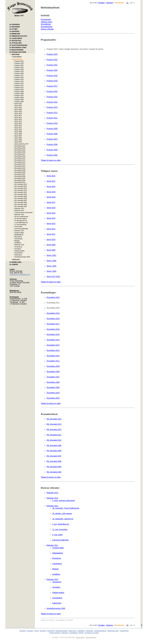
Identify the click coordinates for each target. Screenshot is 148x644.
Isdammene (18, 255)
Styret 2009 (18, 132)
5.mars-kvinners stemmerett (23, 213)
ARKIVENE (16, 54)
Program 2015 (19, 79)
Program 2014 (19, 81)
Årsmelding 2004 (20, 180)
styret (37, 631)
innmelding (73, 633)
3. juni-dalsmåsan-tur (21, 223)
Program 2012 (19, 85)
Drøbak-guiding (19, 251)
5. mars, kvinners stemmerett (64, 501)
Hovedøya (18, 249)
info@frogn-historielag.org (20, 275)
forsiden (23, 631)
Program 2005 (19, 100)
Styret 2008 (18, 134)
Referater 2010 (19, 245)
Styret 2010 (18, 130)
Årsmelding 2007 (20, 174)
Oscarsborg (18, 247)
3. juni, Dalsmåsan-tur (61, 524)
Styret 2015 (18, 120)
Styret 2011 (18, 128)
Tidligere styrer (46, 22)
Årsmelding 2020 (20, 148)
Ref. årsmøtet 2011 (21, 192)
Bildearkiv (16, 260)
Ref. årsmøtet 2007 (21, 200)
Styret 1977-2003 (53, 277)
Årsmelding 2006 (20, 176)
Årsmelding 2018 (20, 152)
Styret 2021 (18, 108)
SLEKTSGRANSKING (19, 45)
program (30, 631)
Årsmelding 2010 (20, 168)
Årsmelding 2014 (20, 160)
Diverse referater (47, 29)
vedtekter (81, 631)
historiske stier (113, 631)
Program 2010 (19, 90)
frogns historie (55, 633)
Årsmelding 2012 (20, 164)
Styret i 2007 (51, 255)
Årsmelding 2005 (20, 178)
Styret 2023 (18, 104)
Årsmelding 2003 (20, 182)
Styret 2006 (18, 138)
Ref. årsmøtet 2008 (21, 198)
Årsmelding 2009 (20, 170)
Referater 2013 (19, 211)
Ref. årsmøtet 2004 (21, 206)
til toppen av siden (92, 633)
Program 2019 (19, 71)
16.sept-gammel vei (21, 221)
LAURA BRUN (17, 38)
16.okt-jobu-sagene (21, 219)
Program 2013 (19, 83)
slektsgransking (100, 631)
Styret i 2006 (51, 261)
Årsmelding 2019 (20, 150)
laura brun (72, 631)
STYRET (15, 29)
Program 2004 (19, 102)
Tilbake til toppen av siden (51, 160)
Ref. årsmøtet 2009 (21, 196)
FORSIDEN (16, 24)
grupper (43, 631)
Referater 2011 (19, 231)
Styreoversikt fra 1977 (21, 144)
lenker (81, 633)
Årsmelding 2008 (20, 172)
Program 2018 (19, 73)
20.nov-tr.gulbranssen (21, 217)
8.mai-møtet (18, 227)
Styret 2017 (18, 116)
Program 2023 (19, 63)
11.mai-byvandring (20, 225)
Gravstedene (19, 253)
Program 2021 (19, 67)
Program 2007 (19, 96)
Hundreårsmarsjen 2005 (22, 257)
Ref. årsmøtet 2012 (21, 190)
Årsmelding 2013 (20, 162)
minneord (51, 631)
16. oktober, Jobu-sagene (62, 514)
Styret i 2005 (51, 266)
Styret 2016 (18, 118)
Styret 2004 (18, 142)
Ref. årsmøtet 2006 (21, 202)
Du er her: (94, 3)
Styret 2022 (18, 106)
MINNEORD (16, 34)
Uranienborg (18, 239)
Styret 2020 (18, 110)
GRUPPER (15, 31)
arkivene (65, 633)
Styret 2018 (18, 114)
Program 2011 (19, 88)
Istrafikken (18, 243)
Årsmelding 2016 (20, 156)
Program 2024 (19, 61)
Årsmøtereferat (47, 27)
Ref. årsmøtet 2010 (21, 194)
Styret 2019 (18, 112)
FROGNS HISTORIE (19, 52)
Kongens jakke (19, 233)
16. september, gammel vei (63, 519)
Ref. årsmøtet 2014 (21, 186)
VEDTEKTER (16, 41)
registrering (124, 631)
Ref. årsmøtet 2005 (21, 204)
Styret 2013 (18, 124)
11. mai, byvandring (60, 529)
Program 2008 (19, 94)
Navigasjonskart (91, 637)
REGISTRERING (17, 50)
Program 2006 (19, 98)
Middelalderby (19, 235)
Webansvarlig (80, 637)
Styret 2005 (18, 140)
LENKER (15, 264)
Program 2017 (19, 75)
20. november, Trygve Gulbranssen (66, 508)
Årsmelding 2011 (20, 166)
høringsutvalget (61, 631)
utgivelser (90, 631)
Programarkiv (46, 19)
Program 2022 (19, 65)
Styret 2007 (18, 136)
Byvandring (18, 237)
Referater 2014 (19, 208)
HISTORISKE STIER (19, 48)
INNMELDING (16, 262)
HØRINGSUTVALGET (19, 36)
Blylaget (17, 241)
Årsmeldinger (46, 24)
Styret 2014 (18, 122)
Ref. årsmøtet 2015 (21, 184)
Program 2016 (19, 77)
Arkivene (109, 3)
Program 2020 (19, 69)
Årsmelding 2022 (20, 146)
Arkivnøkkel (17, 57)
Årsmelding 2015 (20, 158)
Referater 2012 (19, 215)
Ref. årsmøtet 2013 (21, 188)
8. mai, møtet (57, 535)
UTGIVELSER (16, 43)
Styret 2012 (18, 126)
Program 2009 (19, 92)
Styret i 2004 (51, 271)
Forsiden (101, 3)
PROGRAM (16, 27)
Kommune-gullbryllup (21, 229)
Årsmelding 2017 (20, 154)
